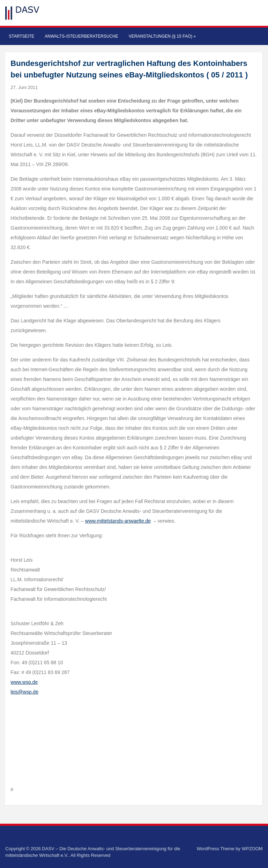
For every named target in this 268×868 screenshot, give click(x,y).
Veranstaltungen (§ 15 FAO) (162, 36)
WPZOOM (252, 849)
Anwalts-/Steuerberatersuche (81, 36)
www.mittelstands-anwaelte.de (118, 521)
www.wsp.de (24, 682)
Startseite (21, 36)
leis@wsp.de (24, 692)
